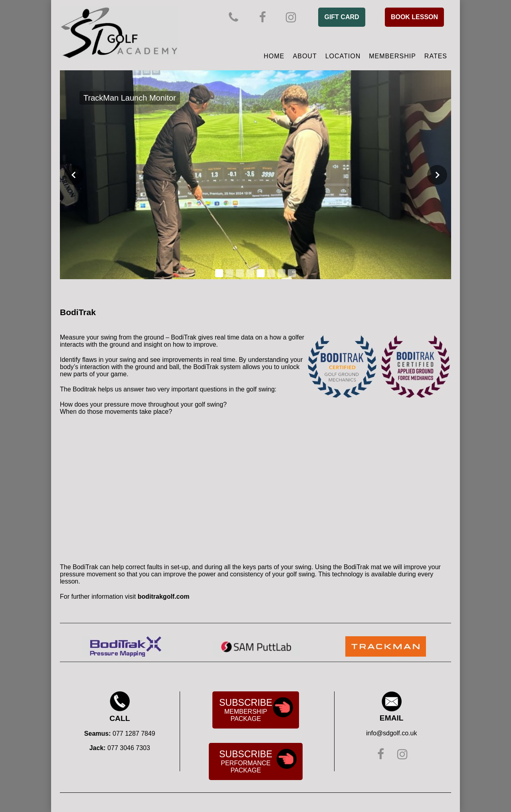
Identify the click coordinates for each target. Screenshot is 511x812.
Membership (392, 56)
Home (274, 56)
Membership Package (256, 710)
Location (343, 56)
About (305, 56)
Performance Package (258, 761)
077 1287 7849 (134, 734)
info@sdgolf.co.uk (391, 733)
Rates (436, 56)
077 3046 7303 (129, 748)
